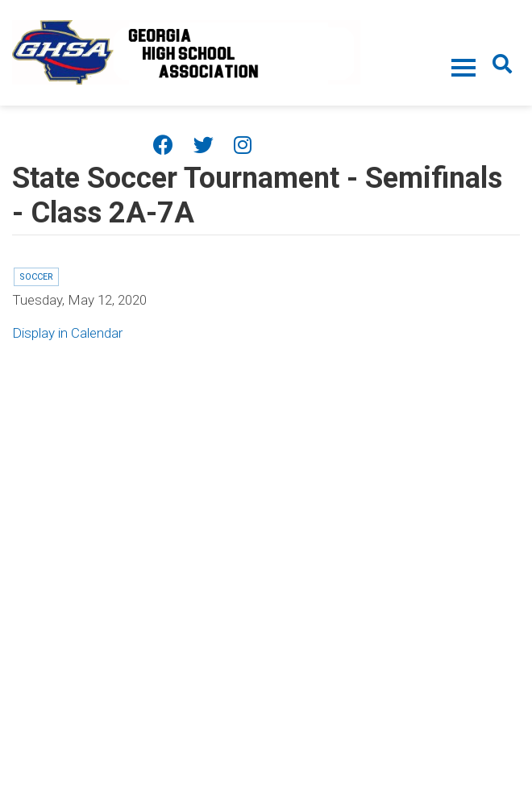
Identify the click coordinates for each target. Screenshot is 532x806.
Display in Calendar (67, 333)
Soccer (36, 277)
